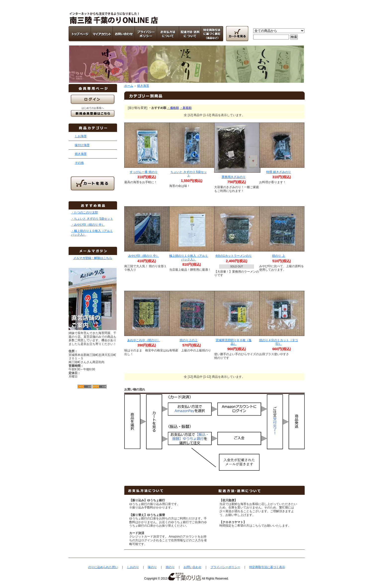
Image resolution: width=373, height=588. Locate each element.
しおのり (133, 567)
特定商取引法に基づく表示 (267, 567)
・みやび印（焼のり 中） (88, 225)
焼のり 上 (278, 256)
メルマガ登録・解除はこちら (93, 258)
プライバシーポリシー (225, 567)
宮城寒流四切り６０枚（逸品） (234, 342)
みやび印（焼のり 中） (144, 256)
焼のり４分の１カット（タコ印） (279, 342)
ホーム (129, 86)
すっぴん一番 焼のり (144, 172)
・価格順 (173, 108)
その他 (79, 163)
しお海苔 (81, 136)
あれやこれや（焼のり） (144, 340)
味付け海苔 (82, 145)
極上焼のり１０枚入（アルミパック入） (189, 258)
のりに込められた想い (103, 567)
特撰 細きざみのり (278, 172)
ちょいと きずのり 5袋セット (188, 174)
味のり (152, 567)
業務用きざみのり (234, 177)
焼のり (170, 567)
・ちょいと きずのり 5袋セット (92, 219)
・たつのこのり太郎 (84, 212)
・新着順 (186, 108)
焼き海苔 (81, 154)
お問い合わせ (193, 567)
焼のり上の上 (189, 340)
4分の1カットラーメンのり (233, 256)
